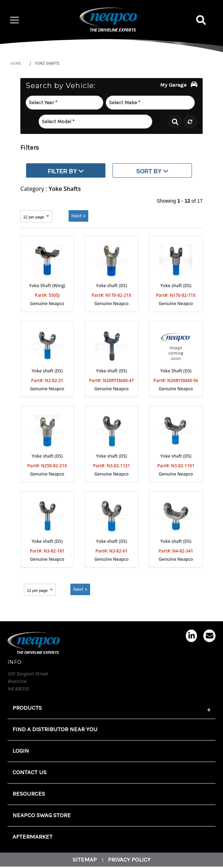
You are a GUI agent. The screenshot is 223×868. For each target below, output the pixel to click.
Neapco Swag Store (42, 815)
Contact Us (29, 772)
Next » (78, 216)
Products (27, 708)
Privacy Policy (129, 860)
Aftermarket (33, 837)
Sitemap (85, 860)
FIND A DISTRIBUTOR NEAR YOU (55, 729)
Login (21, 751)
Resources (29, 794)
